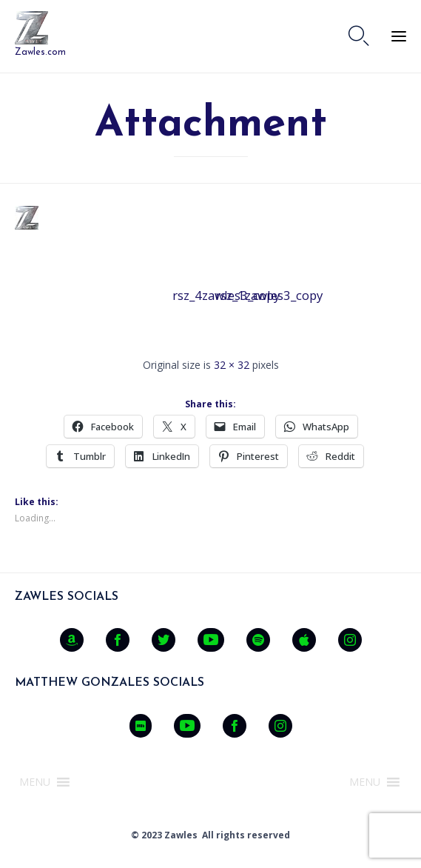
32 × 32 (232, 365)
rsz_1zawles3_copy (232, 295)
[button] (35, 782)
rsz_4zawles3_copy (189, 295)
